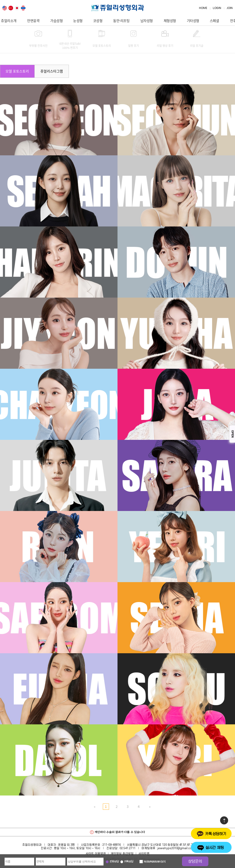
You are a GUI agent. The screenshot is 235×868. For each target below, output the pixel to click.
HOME (203, 8)
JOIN (230, 8)
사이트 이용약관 (96, 853)
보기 (163, 862)
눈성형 (78, 21)
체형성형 (170, 21)
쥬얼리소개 (9, 21)
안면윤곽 (33, 21)
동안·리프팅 (121, 21)
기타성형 (193, 21)
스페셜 (214, 21)
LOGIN (217, 8)
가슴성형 (56, 21)
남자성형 (147, 21)
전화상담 (114, 862)
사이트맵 (144, 853)
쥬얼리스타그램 (52, 71)
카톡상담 (129, 862)
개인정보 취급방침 (122, 853)
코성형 (98, 21)
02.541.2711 (127, 848)
